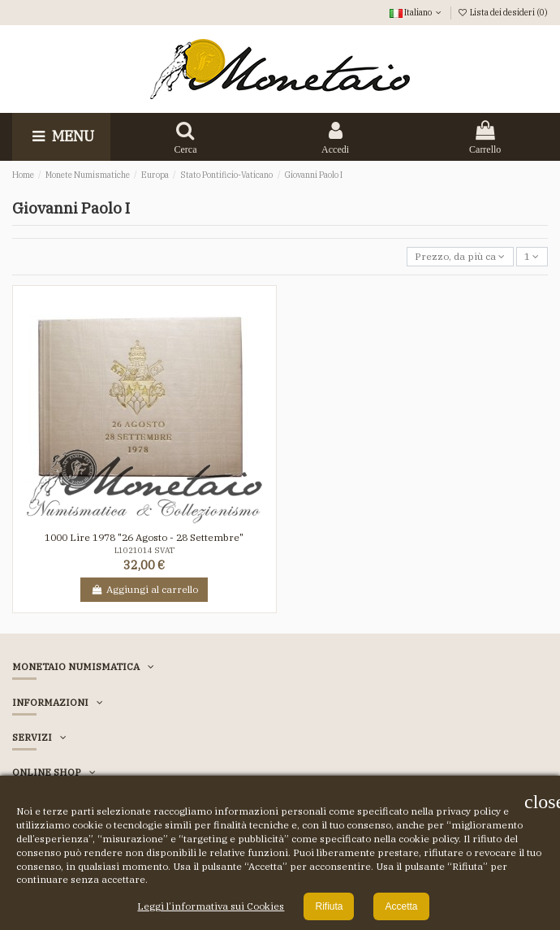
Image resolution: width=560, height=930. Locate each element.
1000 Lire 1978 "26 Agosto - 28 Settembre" (144, 537)
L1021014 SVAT (144, 550)
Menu (61, 136)
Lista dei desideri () (503, 12)
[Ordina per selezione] (460, 257)
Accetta (401, 906)
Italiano (417, 12)
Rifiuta (329, 906)
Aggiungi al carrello (144, 589)
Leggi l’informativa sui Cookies (211, 906)
